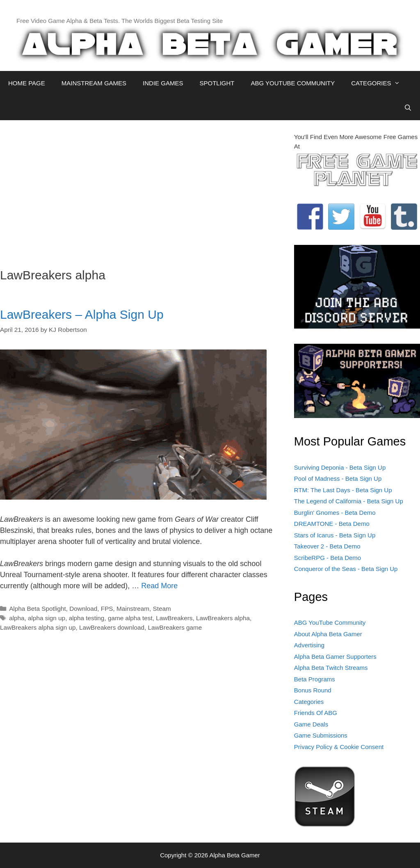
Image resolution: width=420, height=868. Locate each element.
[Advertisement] (141, 190)
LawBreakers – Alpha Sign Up (82, 314)
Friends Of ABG (316, 713)
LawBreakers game (175, 627)
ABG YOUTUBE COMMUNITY (293, 83)
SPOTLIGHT (217, 83)
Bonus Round (313, 690)
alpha (17, 618)
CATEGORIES (380, 83)
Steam (162, 609)
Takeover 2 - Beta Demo (327, 546)
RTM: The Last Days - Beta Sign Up (343, 490)
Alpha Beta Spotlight (38, 609)
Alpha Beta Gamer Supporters (335, 657)
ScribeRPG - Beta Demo (328, 558)
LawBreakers (174, 618)
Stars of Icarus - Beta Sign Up (335, 535)
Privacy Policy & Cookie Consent (339, 747)
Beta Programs (315, 679)
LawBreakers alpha (223, 618)
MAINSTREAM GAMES (94, 83)
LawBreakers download (112, 627)
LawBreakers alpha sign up (38, 627)
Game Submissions (321, 735)
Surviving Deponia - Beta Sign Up (340, 467)
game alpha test (130, 618)
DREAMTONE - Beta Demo (332, 524)
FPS (107, 609)
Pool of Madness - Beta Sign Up (338, 479)
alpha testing (87, 618)
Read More (159, 586)
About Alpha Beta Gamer (328, 634)
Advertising (309, 645)
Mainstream (133, 609)
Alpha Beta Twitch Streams (331, 668)
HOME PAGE (27, 83)
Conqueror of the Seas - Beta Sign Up (346, 569)
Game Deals (311, 724)
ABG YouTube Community (330, 622)
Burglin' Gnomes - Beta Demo (335, 513)
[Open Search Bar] (408, 108)
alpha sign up (47, 618)
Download (83, 609)
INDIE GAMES (163, 83)
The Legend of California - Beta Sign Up (349, 501)
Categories (309, 702)
